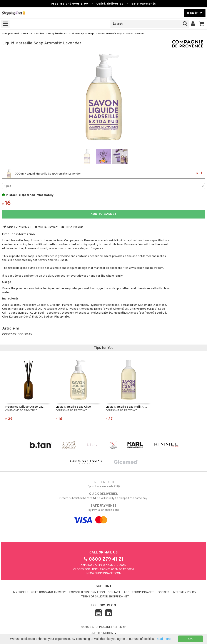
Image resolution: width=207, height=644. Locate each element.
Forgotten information (87, 592)
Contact (114, 592)
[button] (201, 24)
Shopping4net (11, 34)
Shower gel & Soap (83, 34)
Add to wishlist (17, 227)
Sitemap (120, 627)
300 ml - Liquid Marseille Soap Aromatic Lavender (103, 174)
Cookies (163, 592)
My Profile (21, 592)
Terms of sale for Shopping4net (105, 597)
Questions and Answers (49, 592)
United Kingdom (103, 633)
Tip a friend (72, 227)
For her (40, 34)
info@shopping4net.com (104, 573)
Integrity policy (185, 592)
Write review (46, 227)
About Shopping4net (139, 592)
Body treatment (58, 34)
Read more (163, 639)
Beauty (28, 34)
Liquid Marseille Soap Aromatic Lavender (121, 34)
